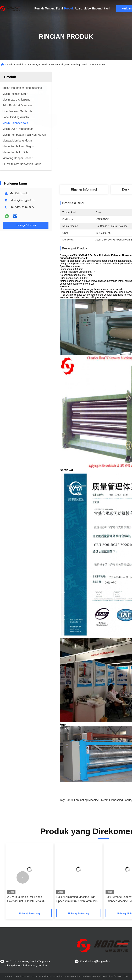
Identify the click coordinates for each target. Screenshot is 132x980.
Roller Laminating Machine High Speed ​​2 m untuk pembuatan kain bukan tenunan (77, 899)
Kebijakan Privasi (25, 977)
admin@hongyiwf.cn (22, 200)
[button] (23, 877)
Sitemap (9, 977)
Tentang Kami (54, 9)
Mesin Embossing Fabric (116, 800)
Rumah (39, 9)
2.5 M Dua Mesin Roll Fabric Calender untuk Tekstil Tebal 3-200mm (26, 899)
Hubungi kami (101, 9)
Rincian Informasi (84, 190)
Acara (79, 9)
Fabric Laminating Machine (82, 800)
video (87, 9)
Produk (69, 9)
